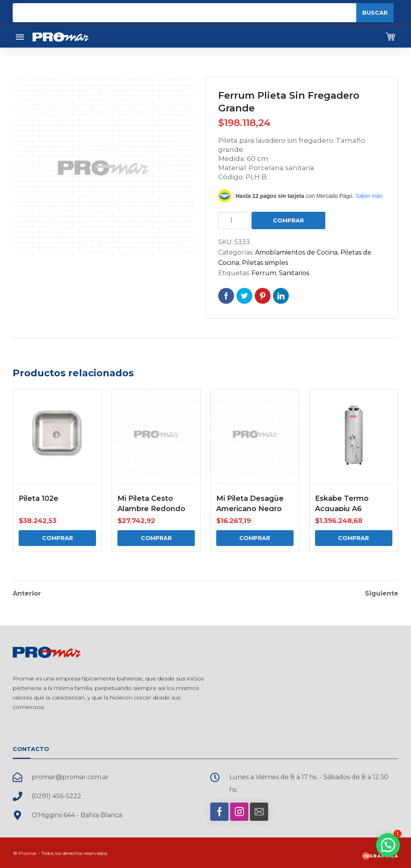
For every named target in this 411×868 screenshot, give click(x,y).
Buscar (375, 13)
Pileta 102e (38, 498)
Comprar (288, 220)
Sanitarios (294, 273)
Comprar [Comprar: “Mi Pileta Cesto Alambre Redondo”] (156, 538)
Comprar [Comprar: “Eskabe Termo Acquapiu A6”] (353, 538)
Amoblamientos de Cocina (296, 252)
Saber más (369, 196)
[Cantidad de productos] (234, 220)
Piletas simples (265, 263)
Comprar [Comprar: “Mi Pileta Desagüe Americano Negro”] (255, 538)
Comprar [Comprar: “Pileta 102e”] (58, 538)
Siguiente (382, 592)
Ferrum (264, 273)
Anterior (27, 592)
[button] (388, 845)
